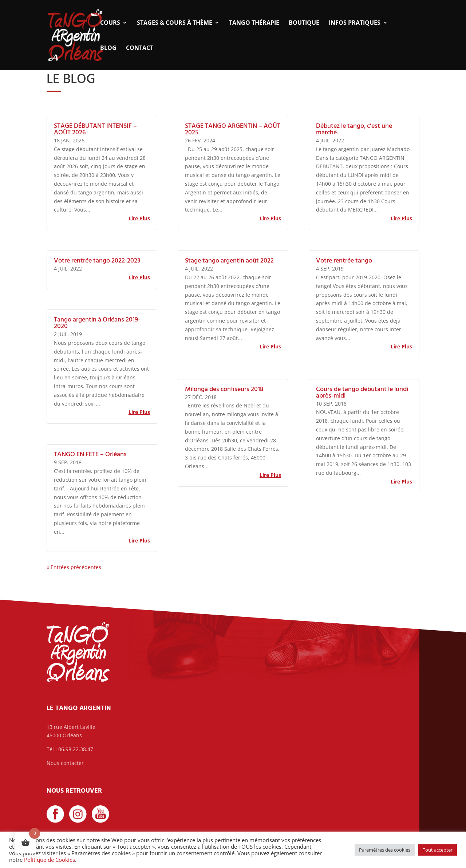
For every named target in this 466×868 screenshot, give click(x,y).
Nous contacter (65, 763)
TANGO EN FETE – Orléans (90, 455)
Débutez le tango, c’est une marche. (354, 129)
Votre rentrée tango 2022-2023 (97, 261)
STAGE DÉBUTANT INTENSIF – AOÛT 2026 (95, 129)
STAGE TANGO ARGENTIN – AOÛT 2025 (233, 129)
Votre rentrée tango (344, 261)
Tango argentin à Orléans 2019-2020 (97, 323)
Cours (110, 23)
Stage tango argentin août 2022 (229, 261)
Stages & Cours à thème (175, 23)
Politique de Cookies (50, 860)
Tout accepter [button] (438, 850)
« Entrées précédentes (74, 567)
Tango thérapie (254, 23)
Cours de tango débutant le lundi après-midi (362, 393)
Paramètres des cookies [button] (385, 850)
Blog (108, 48)
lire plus (139, 218)
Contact (140, 48)
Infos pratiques (355, 23)
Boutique (304, 23)
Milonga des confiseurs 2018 (224, 389)
